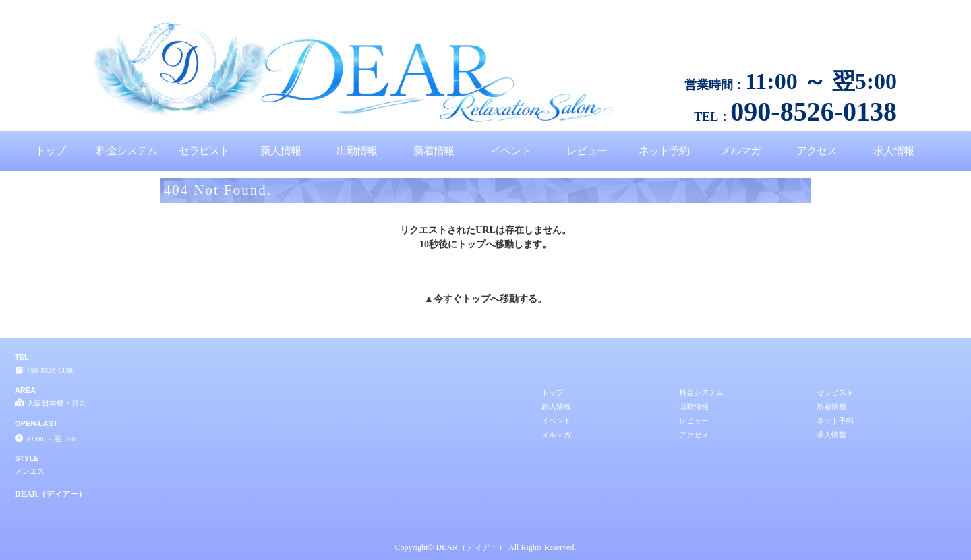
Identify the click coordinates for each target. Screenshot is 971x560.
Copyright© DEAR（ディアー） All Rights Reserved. (486, 547)
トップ (50, 151)
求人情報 (893, 151)
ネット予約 (664, 151)
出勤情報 (357, 151)
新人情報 (281, 151)
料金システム (127, 151)
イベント (510, 151)
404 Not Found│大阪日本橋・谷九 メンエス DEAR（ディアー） (858, 5)
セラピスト (204, 151)
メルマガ (740, 151)
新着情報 (434, 151)
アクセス (817, 151)
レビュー (587, 151)
